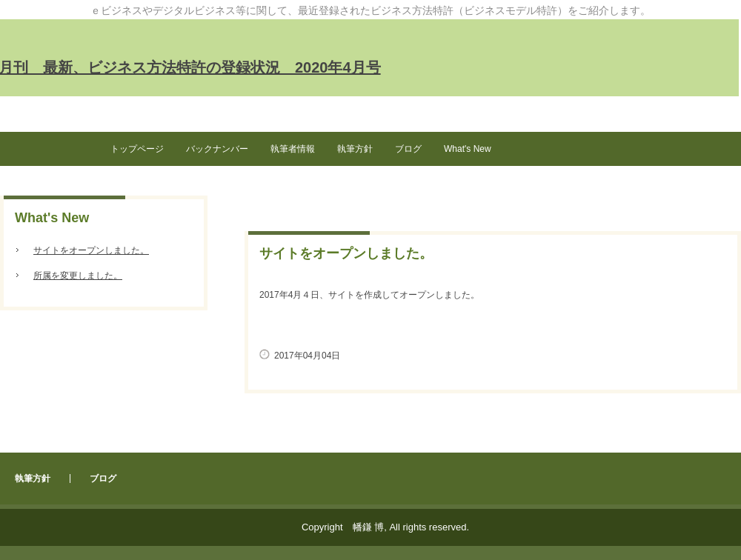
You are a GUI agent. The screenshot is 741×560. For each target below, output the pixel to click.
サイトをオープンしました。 (91, 250)
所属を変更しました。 (78, 276)
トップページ (137, 149)
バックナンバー (217, 149)
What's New (468, 149)
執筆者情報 (293, 149)
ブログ (408, 149)
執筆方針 (355, 149)
